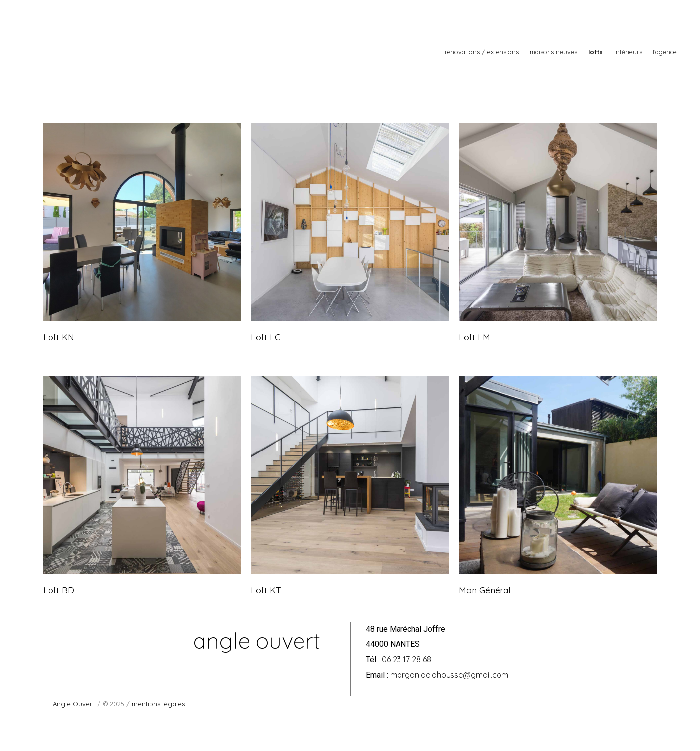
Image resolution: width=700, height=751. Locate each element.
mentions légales (158, 704)
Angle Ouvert (74, 704)
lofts (596, 52)
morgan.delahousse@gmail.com (449, 675)
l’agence (665, 52)
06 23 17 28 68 (406, 659)
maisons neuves (553, 52)
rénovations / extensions (482, 52)
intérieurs (628, 52)
